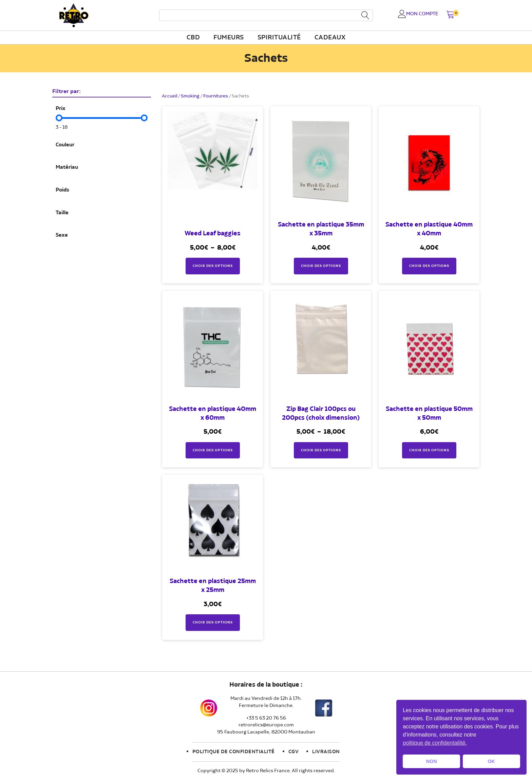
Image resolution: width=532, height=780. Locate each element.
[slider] (59, 118)
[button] (450, 15)
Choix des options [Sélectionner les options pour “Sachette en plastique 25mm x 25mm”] (213, 622)
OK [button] (491, 761)
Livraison (326, 752)
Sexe (62, 235)
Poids (62, 190)
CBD (193, 38)
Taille (62, 213)
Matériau (67, 167)
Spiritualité (279, 38)
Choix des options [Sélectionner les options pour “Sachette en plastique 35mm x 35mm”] (321, 266)
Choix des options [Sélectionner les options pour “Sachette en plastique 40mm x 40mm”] (429, 266)
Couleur (65, 145)
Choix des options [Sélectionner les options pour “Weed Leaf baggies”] (213, 266)
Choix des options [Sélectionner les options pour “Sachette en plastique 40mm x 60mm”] (213, 450)
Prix (61, 109)
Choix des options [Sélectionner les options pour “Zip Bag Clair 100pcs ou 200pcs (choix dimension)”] (321, 450)
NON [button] (432, 761)
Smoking (190, 96)
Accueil (169, 96)
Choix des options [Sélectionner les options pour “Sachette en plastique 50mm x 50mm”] (429, 450)
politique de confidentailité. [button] (435, 743)
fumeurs (229, 38)
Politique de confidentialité (234, 752)
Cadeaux (330, 38)
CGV (294, 752)
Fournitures (216, 96)
